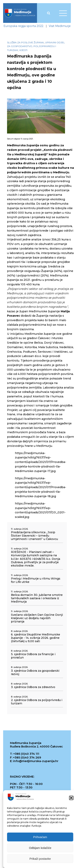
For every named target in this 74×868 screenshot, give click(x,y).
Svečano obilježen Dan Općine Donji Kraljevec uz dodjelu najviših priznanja (37, 618)
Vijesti (23, 50)
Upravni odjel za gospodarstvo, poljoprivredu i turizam (36, 46)
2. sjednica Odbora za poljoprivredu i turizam (37, 702)
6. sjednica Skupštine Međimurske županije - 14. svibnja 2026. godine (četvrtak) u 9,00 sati (36, 638)
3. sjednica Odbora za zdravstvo (33, 687)
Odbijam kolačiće (40, 848)
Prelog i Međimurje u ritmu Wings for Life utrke (36, 580)
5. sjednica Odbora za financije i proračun (33, 656)
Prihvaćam (40, 837)
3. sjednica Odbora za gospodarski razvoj (35, 672)
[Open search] (49, 13)
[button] (71, 798)
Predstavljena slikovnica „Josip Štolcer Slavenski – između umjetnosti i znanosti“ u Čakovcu (34, 536)
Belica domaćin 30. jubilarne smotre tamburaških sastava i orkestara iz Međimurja (37, 598)
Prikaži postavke (40, 859)
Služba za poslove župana (25, 42)
